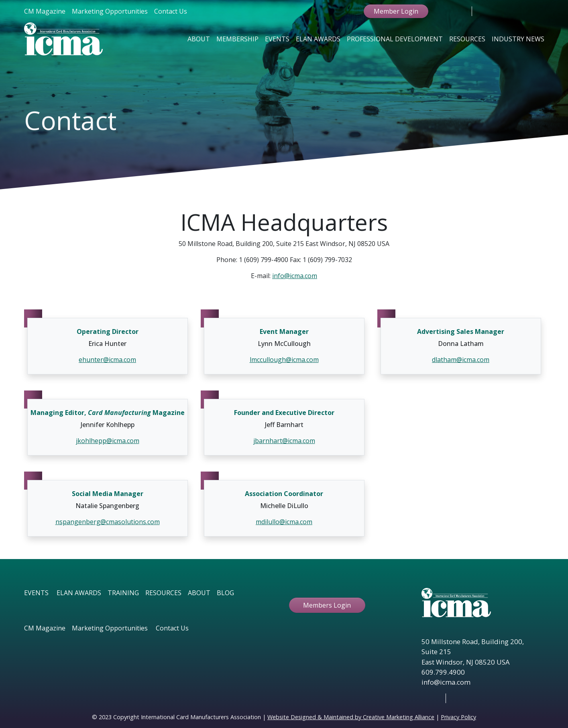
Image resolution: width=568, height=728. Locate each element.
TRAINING (123, 593)
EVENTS (36, 593)
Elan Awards (318, 39)
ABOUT (199, 593)
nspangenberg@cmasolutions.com (108, 522)
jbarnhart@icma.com (284, 441)
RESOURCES (163, 593)
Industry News (518, 39)
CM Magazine (45, 11)
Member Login (396, 11)
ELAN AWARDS (79, 593)
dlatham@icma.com (461, 360)
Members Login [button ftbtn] (327, 605)
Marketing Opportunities (110, 11)
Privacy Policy (458, 717)
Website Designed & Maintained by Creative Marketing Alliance (351, 717)
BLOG (225, 593)
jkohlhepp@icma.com (108, 441)
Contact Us (171, 11)
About (199, 39)
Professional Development (395, 39)
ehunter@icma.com (107, 360)
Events (277, 39)
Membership (237, 39)
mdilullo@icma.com (284, 522)
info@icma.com (295, 276)
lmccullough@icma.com (284, 360)
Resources (467, 39)
